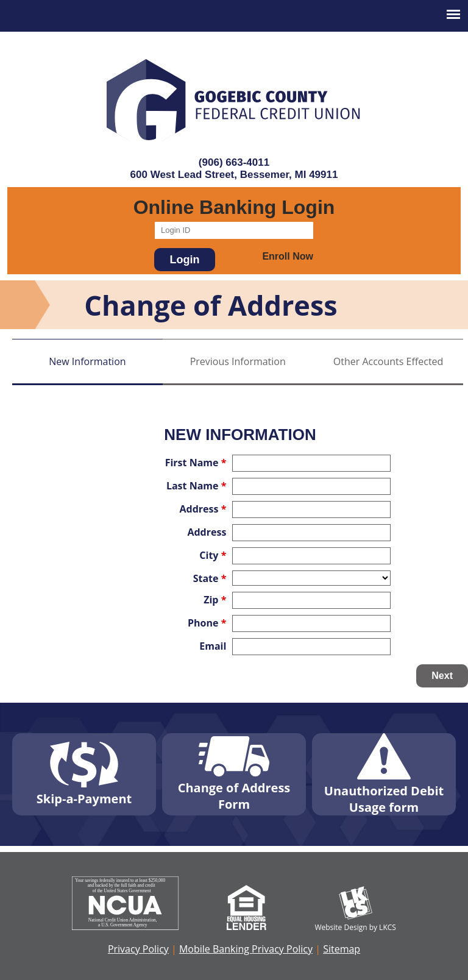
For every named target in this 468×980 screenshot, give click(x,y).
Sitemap (342, 949)
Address (203, 509)
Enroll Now (288, 256)
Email (213, 646)
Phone (207, 623)
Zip (215, 600)
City (213, 555)
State (210, 578)
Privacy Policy (138, 949)
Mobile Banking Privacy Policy (246, 949)
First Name (196, 463)
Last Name (196, 486)
